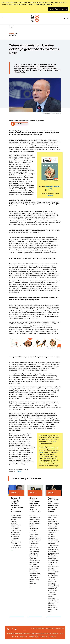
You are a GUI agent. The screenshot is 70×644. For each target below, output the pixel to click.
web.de (54, 449)
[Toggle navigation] (12, 27)
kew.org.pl (15, 637)
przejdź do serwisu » (58, 9)
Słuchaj (21, 124)
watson (41, 453)
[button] (2, 18)
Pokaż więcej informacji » (44, 4)
